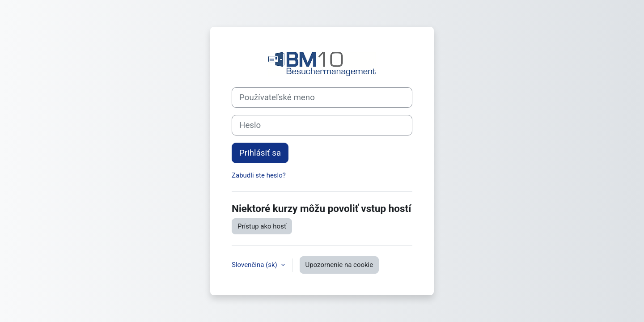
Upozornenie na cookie (339, 265)
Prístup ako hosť (262, 226)
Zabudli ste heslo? (259, 175)
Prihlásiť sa (260, 153)
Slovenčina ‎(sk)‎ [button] (255, 265)
